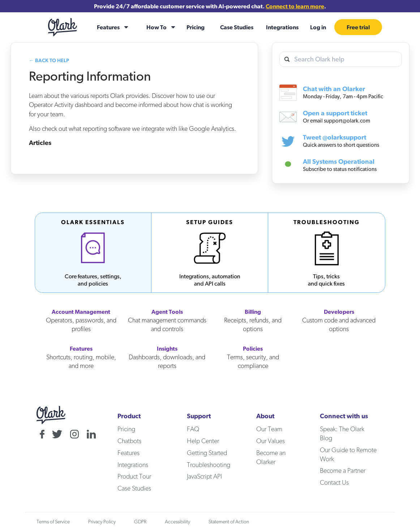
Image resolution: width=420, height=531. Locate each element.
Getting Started (207, 453)
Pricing (196, 27)
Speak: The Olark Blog (342, 433)
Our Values (271, 441)
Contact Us (334, 482)
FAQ (193, 429)
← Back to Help (49, 60)
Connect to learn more (295, 6)
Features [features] (108, 27)
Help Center (203, 441)
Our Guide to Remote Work (348, 454)
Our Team (269, 429)
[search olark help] (341, 59)
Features (128, 453)
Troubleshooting (209, 465)
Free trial (358, 27)
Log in (318, 27)
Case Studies (237, 27)
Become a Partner (343, 470)
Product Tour (134, 476)
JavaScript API (204, 476)
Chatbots (129, 441)
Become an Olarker (271, 457)
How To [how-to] (157, 27)
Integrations (282, 27)
